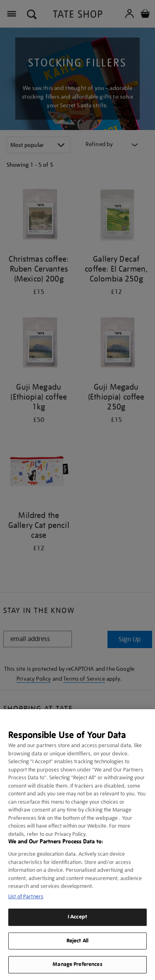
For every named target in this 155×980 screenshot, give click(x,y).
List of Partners (26, 896)
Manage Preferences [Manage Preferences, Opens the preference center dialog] (77, 964)
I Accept (77, 917)
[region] (77, 845)
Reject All (77, 941)
